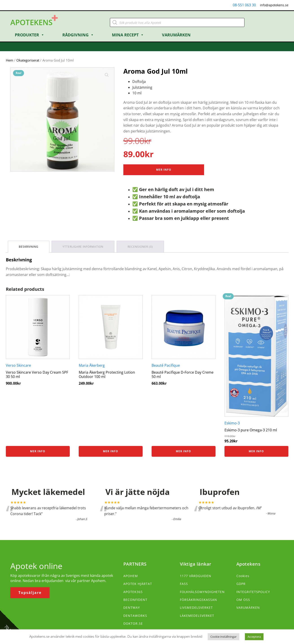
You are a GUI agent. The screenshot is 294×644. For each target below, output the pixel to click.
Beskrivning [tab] (29, 247)
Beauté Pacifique (166, 365)
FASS (184, 584)
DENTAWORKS (135, 616)
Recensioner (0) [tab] (140, 247)
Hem (10, 60)
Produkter (30, 35)
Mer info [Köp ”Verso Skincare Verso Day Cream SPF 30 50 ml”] (38, 451)
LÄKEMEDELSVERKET (197, 616)
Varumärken (176, 35)
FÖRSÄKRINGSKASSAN (198, 600)
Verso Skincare (18, 365)
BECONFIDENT (135, 600)
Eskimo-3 (232, 423)
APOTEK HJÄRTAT (138, 584)
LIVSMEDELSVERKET (196, 608)
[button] (107, 75)
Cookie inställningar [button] (223, 637)
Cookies (243, 576)
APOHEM (131, 576)
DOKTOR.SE (133, 623)
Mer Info (164, 170)
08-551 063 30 (244, 5)
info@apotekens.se (274, 5)
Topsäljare (30, 593)
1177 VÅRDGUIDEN (196, 576)
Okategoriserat (28, 60)
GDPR (241, 584)
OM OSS (243, 600)
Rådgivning (78, 35)
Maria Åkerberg (92, 365)
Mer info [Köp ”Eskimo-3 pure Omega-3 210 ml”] (256, 451)
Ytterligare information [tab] (83, 247)
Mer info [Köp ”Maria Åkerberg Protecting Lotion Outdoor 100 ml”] (111, 451)
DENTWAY (132, 608)
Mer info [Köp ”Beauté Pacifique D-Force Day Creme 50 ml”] (183, 451)
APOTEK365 (133, 592)
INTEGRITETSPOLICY (253, 592)
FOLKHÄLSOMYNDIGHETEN (202, 592)
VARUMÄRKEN (248, 608)
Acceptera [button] (254, 637)
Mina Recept (128, 35)
